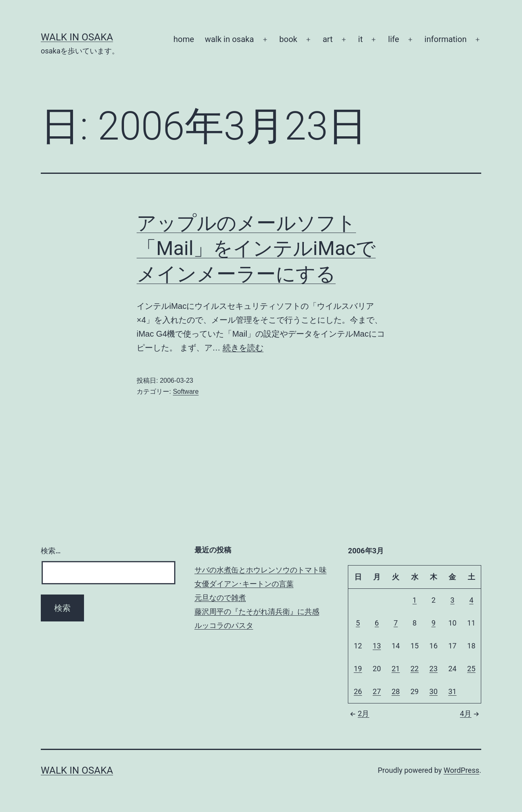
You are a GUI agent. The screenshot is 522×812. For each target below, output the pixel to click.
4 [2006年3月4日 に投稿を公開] (471, 600)
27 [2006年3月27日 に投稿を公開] (377, 691)
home (184, 39)
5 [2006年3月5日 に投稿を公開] (358, 623)
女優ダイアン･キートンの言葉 (244, 584)
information (446, 39)
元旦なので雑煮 (220, 598)
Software (186, 392)
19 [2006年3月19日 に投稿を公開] (358, 669)
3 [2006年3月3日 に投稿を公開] (452, 600)
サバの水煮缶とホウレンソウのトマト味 (261, 570)
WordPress (461, 770)
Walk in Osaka (77, 37)
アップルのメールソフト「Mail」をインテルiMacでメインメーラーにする (256, 248)
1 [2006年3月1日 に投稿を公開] (415, 600)
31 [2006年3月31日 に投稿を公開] (452, 691)
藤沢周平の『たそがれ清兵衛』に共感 (257, 611)
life (394, 39)
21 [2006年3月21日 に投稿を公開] (396, 669)
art (328, 39)
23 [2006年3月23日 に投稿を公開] (434, 669)
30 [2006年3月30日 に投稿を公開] (434, 691)
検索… (51, 551)
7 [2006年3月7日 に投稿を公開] (396, 623)
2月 (358, 713)
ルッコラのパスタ (224, 625)
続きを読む (243, 348)
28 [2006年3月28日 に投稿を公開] (396, 691)
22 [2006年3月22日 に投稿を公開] (414, 669)
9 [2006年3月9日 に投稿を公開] (434, 623)
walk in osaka (229, 39)
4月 (471, 713)
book (288, 39)
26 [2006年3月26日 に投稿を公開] (358, 691)
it (360, 39)
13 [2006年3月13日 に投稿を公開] (377, 646)
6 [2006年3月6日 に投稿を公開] (377, 623)
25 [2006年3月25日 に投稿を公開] (471, 669)
